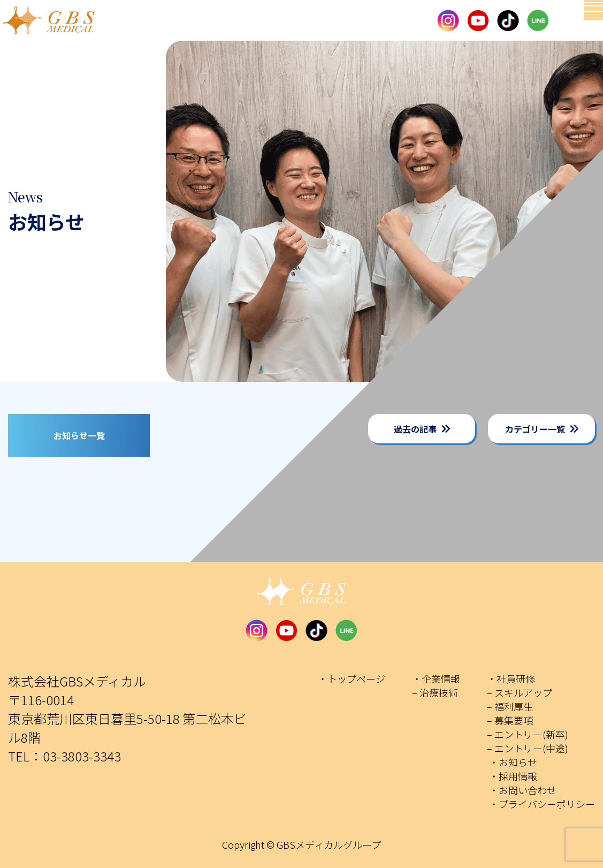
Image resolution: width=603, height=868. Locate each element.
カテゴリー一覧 (535, 429)
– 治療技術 (435, 692)
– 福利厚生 (510, 706)
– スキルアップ (520, 692)
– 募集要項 (510, 720)
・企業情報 (436, 678)
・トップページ (352, 678)
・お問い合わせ (523, 790)
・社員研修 (511, 678)
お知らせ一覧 (79, 435)
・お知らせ (513, 762)
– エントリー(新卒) (528, 734)
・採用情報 (513, 776)
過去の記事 (415, 429)
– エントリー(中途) (528, 748)
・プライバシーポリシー (542, 804)
